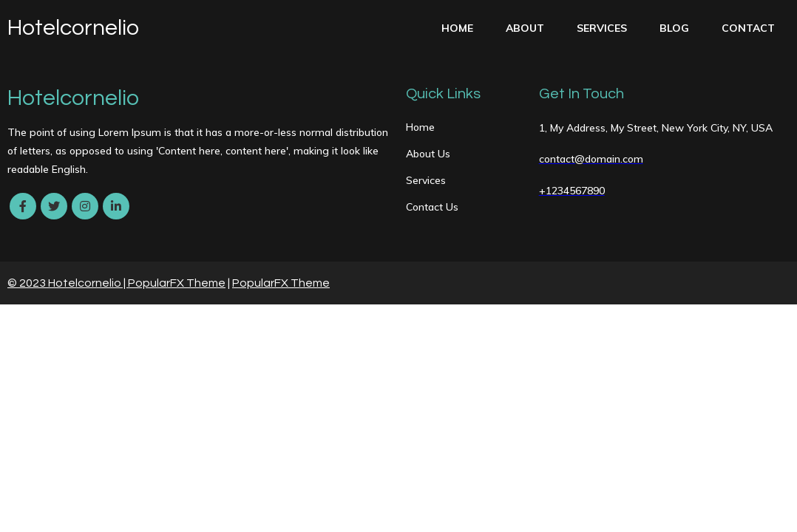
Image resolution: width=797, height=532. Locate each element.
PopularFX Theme (177, 283)
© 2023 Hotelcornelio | (68, 283)
